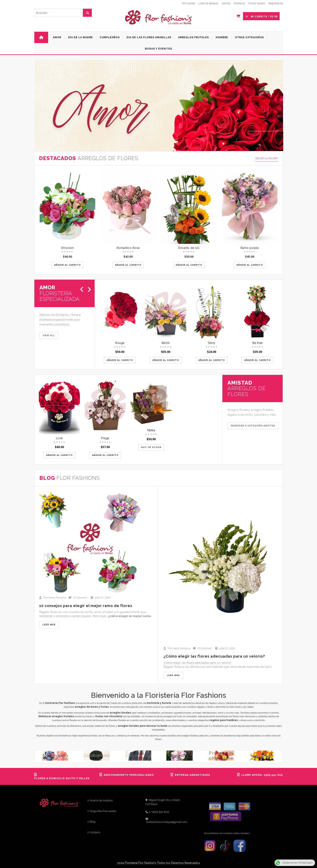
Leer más (49, 625)
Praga (105, 438)
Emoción (68, 248)
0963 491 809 (160, 812)
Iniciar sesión (257, 3)
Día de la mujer (266, 158)
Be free (258, 343)
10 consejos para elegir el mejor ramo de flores (86, 606)
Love (59, 438)
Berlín (166, 343)
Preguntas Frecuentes (103, 811)
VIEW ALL (49, 336)
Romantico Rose (128, 248)
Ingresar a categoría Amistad (253, 426)
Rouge (120, 343)
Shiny (212, 343)
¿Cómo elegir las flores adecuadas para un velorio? (214, 656)
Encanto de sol (189, 248)
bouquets (102, 720)
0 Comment (80, 597)
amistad (197, 713)
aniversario (167, 713)
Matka (151, 430)
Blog (93, 822)
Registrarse (276, 3)
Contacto (95, 832)
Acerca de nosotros (101, 800)
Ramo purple (250, 248)
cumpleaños (153, 713)
